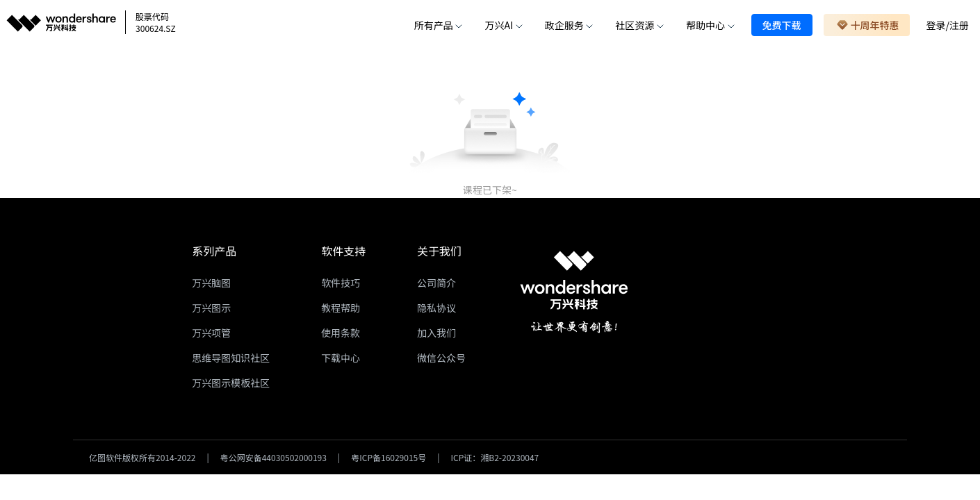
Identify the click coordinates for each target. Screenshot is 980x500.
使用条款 (341, 333)
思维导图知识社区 (231, 358)
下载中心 (341, 358)
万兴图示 (211, 308)
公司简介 (436, 283)
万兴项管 (211, 333)
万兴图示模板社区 (231, 383)
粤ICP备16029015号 (389, 457)
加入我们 (436, 333)
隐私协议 (436, 308)
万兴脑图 (211, 283)
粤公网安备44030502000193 (273, 457)
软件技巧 (341, 283)
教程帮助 (341, 308)
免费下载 (782, 25)
